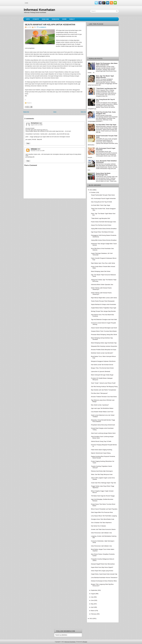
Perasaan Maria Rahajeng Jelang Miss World (104, 335)
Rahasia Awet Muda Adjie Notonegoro (102, 471)
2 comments (42, 27)
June (92, 600)
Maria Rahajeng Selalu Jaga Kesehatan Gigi (104, 343)
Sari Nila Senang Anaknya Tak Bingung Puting (104, 387)
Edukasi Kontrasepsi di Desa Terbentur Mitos (104, 581)
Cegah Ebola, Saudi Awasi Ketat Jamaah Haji (104, 574)
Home (26, 3)
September (94, 590)
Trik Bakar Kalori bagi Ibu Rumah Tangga (103, 496)
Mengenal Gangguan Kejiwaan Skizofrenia (103, 361)
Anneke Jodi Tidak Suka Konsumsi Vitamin (103, 529)
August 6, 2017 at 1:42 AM (37, 125)
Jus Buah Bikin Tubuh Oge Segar (106, 125)
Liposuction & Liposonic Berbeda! (101, 371)
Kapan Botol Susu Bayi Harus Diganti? (102, 567)
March (93, 611)
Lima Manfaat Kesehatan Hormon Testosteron (104, 578)
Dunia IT (72, 19)
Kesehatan (55, 19)
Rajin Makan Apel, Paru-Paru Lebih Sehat (103, 263)
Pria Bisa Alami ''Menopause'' (99, 393)
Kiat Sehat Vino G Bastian (98, 526)
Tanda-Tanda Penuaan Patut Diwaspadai (103, 301)
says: (41, 123)
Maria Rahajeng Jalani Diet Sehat (101, 271)
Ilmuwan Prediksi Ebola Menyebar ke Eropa (104, 350)
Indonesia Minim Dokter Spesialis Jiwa (102, 285)
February (94, 614)
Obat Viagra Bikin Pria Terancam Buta (102, 512)
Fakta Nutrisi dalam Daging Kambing (102, 450)
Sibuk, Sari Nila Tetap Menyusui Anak (102, 474)
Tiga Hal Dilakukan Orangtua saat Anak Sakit (104, 319)
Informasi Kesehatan (39, 10)
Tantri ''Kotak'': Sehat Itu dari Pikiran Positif (103, 383)
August (93, 594)
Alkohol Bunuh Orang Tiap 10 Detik (101, 441)
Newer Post (26, 112)
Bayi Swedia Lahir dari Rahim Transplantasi (103, 390)
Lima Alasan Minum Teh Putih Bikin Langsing (104, 516)
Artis (28, 19)
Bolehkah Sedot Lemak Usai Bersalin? (102, 353)
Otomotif (36, 19)
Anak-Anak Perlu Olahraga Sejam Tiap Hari (103, 483)
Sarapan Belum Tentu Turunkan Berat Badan (104, 331)
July (92, 597)
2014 (91, 190)
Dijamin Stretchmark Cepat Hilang (101, 453)
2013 (91, 619)
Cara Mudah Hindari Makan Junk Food (102, 412)
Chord (64, 19)
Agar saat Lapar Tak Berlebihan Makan (102, 408)
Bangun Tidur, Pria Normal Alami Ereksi (102, 368)
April (92, 607)
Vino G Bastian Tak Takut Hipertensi (101, 523)
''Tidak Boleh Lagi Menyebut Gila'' (106, 88)
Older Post (83, 112)
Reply (28, 143)
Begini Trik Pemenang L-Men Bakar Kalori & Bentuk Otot (107, 64)
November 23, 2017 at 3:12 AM (38, 151)
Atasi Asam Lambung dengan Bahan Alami (103, 433)
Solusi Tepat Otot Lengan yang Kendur (102, 571)
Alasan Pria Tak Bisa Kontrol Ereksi (101, 225)
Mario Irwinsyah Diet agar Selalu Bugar (102, 375)
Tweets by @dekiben (61, 635)
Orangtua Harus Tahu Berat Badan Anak (103, 519)
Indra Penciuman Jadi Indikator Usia (101, 533)
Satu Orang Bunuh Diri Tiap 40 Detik (101, 202)
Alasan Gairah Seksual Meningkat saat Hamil (104, 328)
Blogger (85, 642)
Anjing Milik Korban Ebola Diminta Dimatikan (104, 229)
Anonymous (35, 123)
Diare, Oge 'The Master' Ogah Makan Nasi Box (105, 77)
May (92, 604)
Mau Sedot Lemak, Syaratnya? (100, 405)
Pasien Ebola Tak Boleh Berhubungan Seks (103, 174)
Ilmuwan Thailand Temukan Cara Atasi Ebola (104, 397)
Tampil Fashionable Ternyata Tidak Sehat (103, 195)
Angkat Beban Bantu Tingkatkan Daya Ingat (104, 308)
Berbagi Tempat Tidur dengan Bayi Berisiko (103, 311)
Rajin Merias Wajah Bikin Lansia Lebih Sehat (104, 298)
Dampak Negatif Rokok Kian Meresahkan (103, 564)
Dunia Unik (45, 19)
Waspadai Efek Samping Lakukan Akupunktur (104, 346)
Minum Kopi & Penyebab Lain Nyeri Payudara (104, 509)
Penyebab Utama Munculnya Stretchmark (103, 425)
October (93, 192)
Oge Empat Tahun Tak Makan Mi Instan (102, 232)
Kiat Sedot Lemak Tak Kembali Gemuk (102, 365)
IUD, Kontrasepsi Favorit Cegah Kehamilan (103, 198)
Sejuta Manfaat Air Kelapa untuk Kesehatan (50, 25)
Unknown (34, 149)
